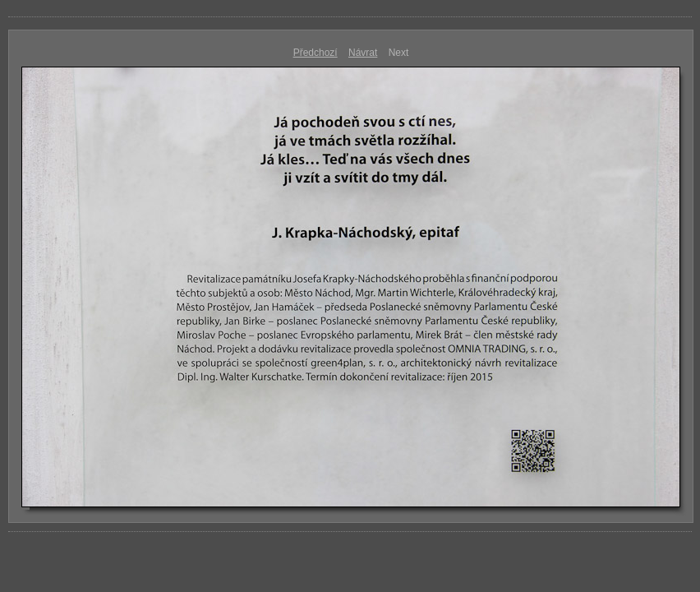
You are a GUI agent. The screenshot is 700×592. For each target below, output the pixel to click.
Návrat (363, 53)
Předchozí (315, 53)
